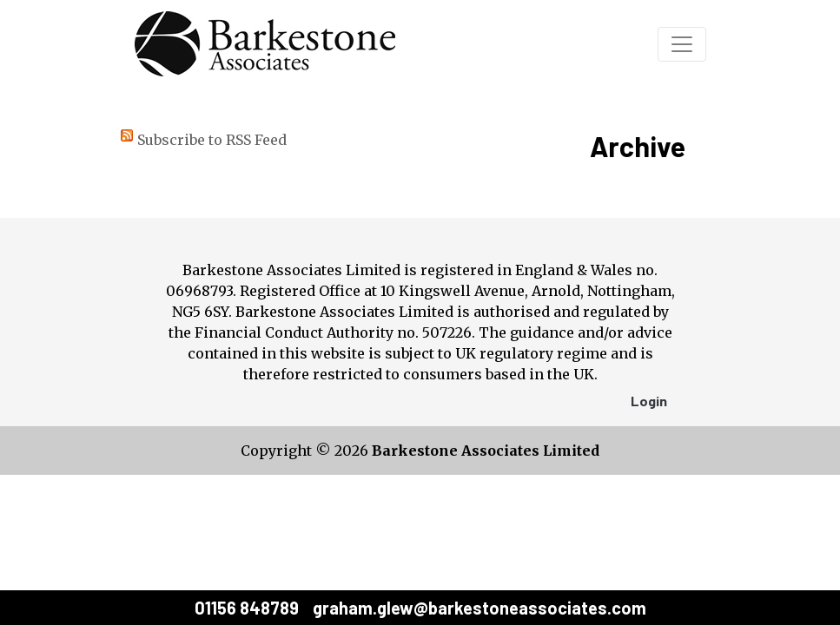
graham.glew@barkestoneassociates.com (480, 608)
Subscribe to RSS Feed (212, 140)
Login (649, 401)
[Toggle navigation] (682, 44)
